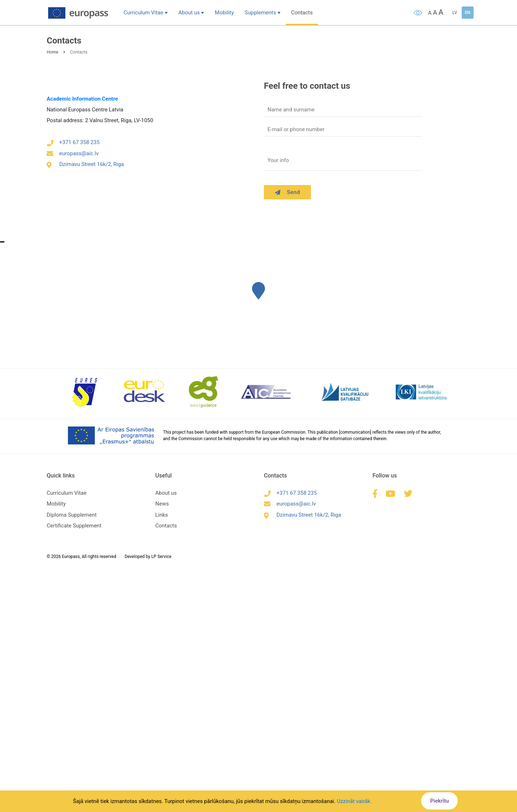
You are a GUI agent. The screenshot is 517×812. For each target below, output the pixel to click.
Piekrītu (439, 801)
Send (287, 192)
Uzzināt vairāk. (354, 801)
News (162, 504)
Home (52, 52)
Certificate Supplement (74, 526)
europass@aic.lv (73, 153)
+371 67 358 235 (73, 142)
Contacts (302, 13)
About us (189, 13)
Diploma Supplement (72, 515)
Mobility (224, 13)
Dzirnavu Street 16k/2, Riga (85, 164)
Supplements (260, 13)
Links (162, 515)
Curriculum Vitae (143, 13)
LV (455, 13)
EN (468, 13)
